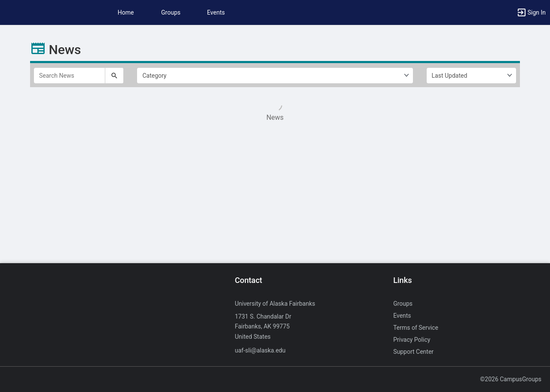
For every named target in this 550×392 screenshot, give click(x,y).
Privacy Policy (412, 340)
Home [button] (126, 12)
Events (216, 12)
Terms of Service (416, 328)
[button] (531, 12)
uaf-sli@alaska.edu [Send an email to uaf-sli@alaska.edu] (260, 350)
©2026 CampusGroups (511, 379)
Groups (171, 12)
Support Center (413, 352)
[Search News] (69, 76)
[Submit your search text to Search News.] (114, 76)
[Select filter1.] (275, 76)
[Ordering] (471, 76)
